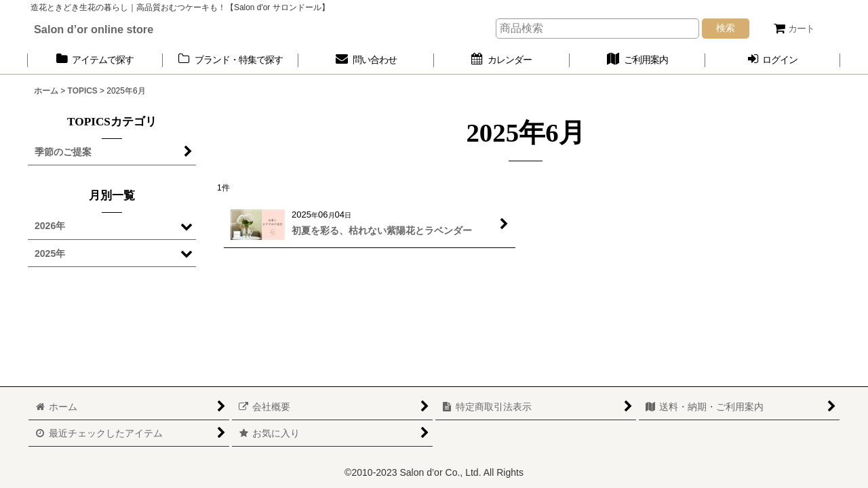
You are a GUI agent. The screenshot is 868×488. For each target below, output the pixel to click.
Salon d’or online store (94, 29)
